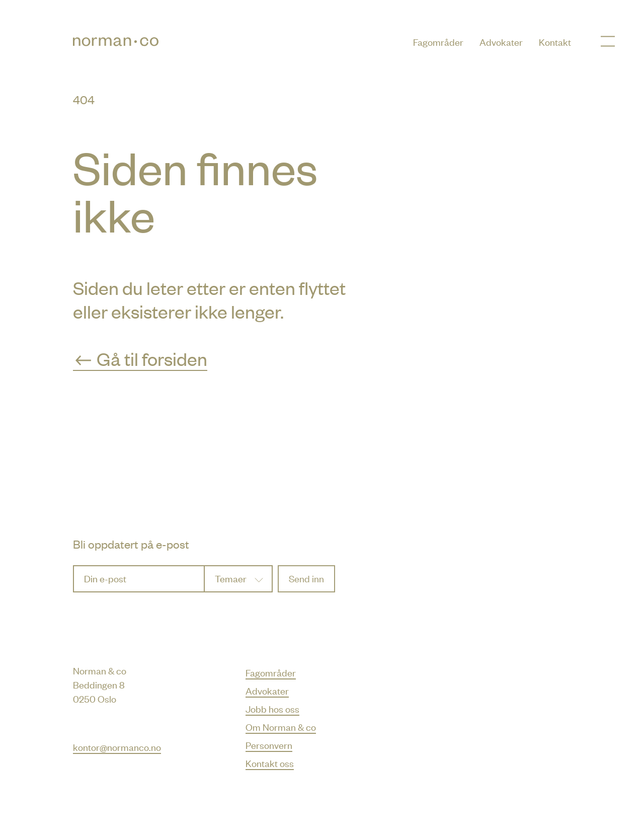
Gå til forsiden (140, 358)
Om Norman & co (281, 727)
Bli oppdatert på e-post (131, 544)
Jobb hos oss (272, 708)
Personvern (269, 745)
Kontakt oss (270, 763)
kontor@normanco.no (117, 747)
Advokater (501, 42)
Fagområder (438, 42)
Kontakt (555, 42)
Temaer (231, 578)
